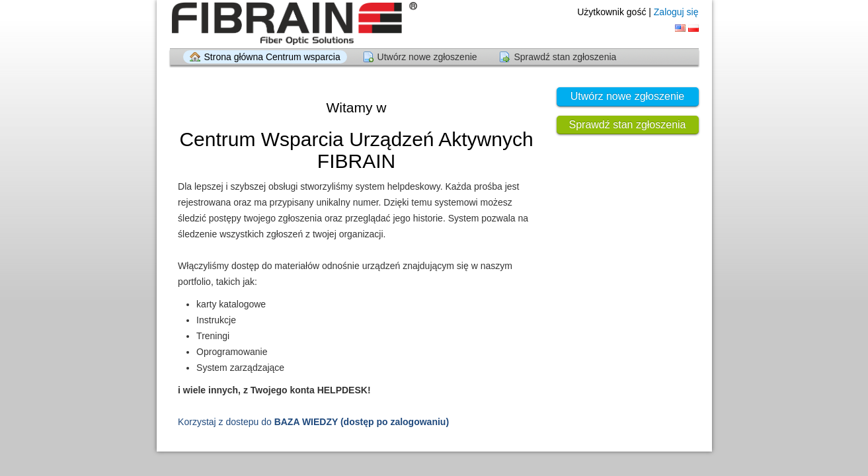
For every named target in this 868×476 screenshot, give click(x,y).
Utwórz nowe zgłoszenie (427, 57)
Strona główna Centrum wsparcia (272, 57)
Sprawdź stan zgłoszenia (565, 57)
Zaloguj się (676, 12)
